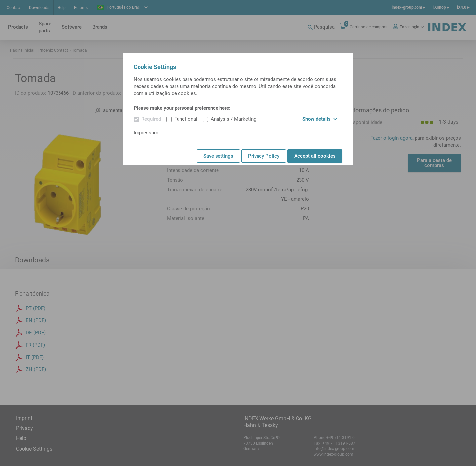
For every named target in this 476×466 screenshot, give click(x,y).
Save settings (218, 156)
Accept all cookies (315, 156)
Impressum (146, 133)
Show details (320, 119)
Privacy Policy (264, 156)
